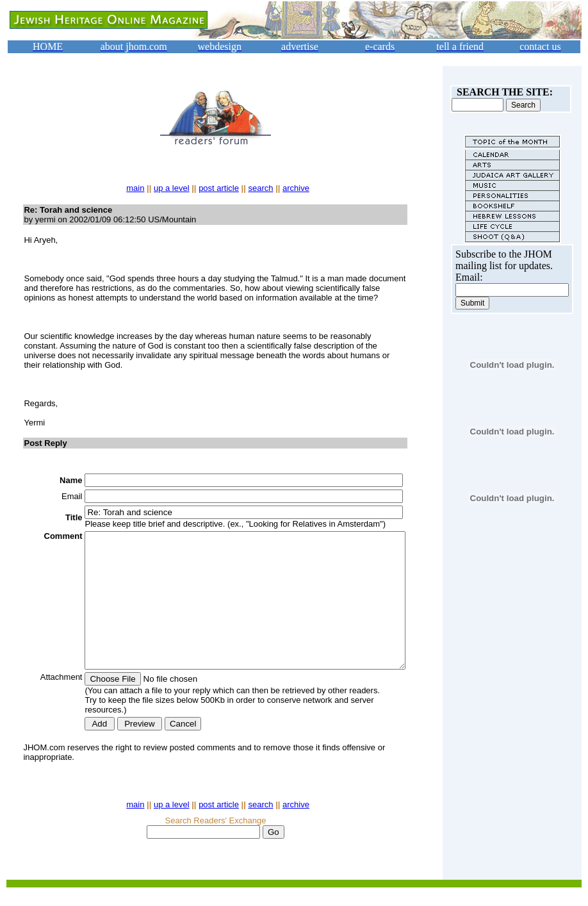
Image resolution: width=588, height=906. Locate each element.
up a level (174, 188)
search (263, 188)
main (138, 188)
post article (221, 188)
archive (298, 188)
